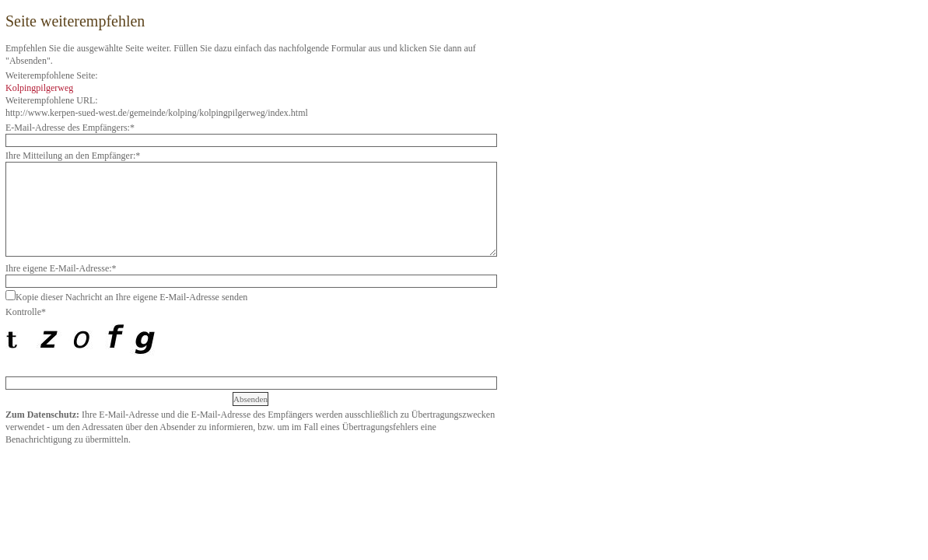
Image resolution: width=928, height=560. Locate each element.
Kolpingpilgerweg (39, 88)
